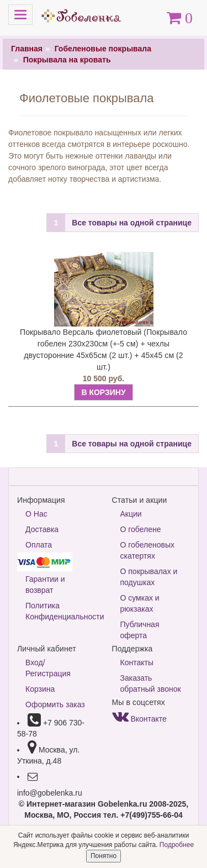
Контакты (137, 662)
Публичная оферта (140, 630)
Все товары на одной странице (132, 223)
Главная (27, 49)
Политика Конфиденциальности (60, 611)
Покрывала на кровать (67, 60)
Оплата (39, 545)
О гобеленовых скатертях (148, 550)
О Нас (36, 514)
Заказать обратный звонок (151, 683)
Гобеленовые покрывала (103, 49)
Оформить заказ (55, 704)
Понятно (104, 856)
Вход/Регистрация (48, 668)
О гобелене (141, 529)
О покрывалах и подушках (149, 577)
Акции (131, 514)
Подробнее (177, 845)
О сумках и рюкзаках (140, 603)
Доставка (42, 529)
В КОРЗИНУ (103, 392)
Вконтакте (139, 719)
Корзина (40, 689)
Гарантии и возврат (45, 585)
